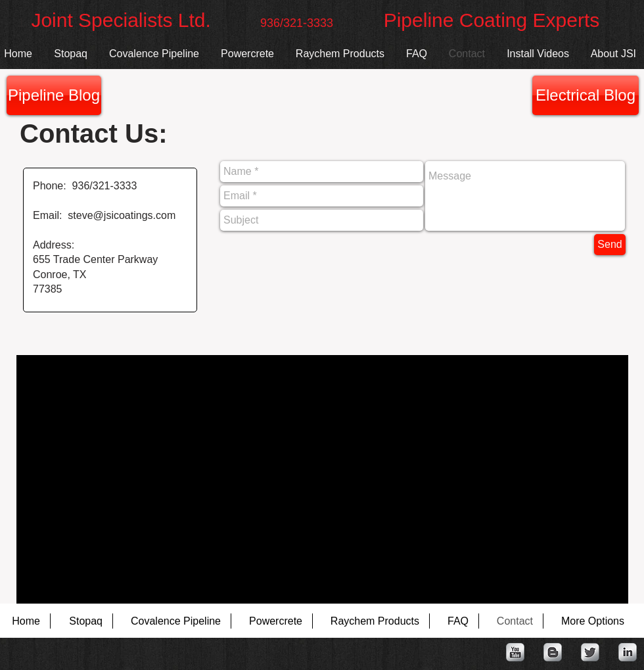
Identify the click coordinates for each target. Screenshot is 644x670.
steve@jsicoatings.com (122, 215)
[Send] (610, 245)
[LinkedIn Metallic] (628, 652)
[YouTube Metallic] (515, 652)
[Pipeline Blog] (54, 95)
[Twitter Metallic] (590, 652)
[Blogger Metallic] (553, 652)
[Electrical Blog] (586, 95)
